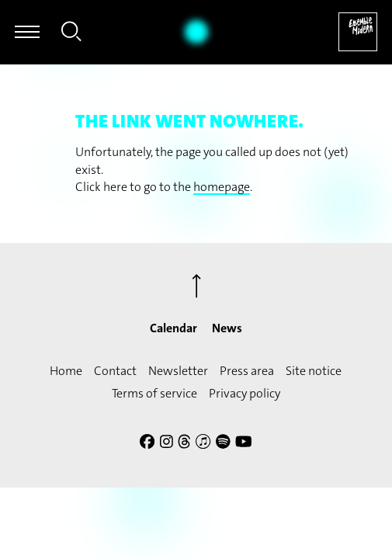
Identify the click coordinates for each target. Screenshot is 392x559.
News (227, 328)
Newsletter (178, 371)
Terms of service (154, 393)
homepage (222, 187)
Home (66, 371)
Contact (115, 371)
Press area (247, 371)
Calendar (173, 328)
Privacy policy (245, 393)
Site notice (314, 371)
